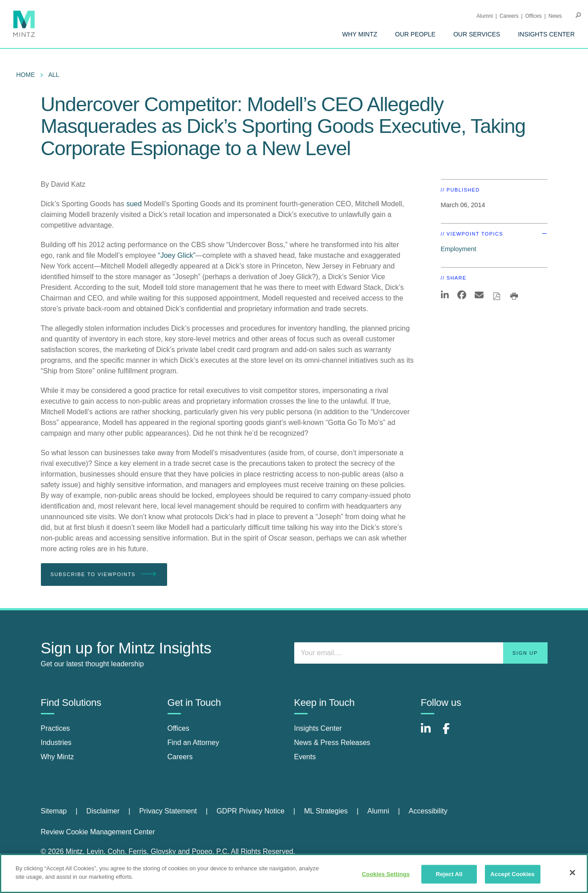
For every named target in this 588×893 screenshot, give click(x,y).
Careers (509, 16)
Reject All (449, 874)
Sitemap (54, 811)
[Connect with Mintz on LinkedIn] (430, 733)
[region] (294, 873)
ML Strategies (326, 811)
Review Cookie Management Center (98, 832)
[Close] (572, 873)
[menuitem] (360, 34)
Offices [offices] (179, 728)
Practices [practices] (56, 728)
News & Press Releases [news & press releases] (332, 743)
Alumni (485, 16)
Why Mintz (360, 34)
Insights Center (546, 34)
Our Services (477, 34)
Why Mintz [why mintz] (58, 757)
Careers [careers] (180, 757)
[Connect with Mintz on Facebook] (452, 733)
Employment (459, 249)
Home (26, 75)
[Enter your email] (421, 653)
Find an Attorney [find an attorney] (194, 743)
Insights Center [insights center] (318, 728)
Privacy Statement (168, 811)
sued (134, 204)
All (54, 75)
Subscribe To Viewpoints (104, 575)
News (555, 16)
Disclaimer (103, 811)
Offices (534, 16)
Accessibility (428, 811)
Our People (415, 34)
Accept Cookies (512, 874)
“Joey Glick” (176, 255)
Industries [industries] (56, 743)
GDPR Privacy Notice (250, 811)
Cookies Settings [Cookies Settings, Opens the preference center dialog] (386, 874)
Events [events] (305, 757)
